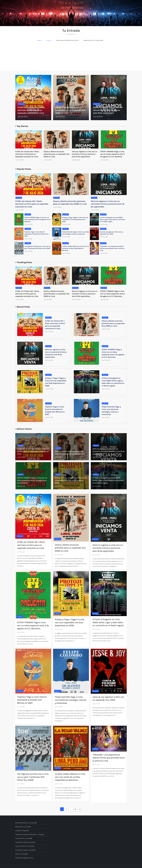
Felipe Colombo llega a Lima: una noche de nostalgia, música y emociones (71, 700)
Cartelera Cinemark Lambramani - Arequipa (30, 834)
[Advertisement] (71, 57)
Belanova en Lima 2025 (23, 827)
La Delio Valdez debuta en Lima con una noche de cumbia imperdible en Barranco (75, 248)
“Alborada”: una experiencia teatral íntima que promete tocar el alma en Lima (112, 248)
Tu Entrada (71, 30)
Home (40, 40)
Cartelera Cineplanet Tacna (24, 858)
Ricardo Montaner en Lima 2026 (26, 823)
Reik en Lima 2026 (21, 854)
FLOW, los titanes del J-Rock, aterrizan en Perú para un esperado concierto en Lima (31, 110)
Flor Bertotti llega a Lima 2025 (25, 850)
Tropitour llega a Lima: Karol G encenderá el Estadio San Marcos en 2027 (36, 234)
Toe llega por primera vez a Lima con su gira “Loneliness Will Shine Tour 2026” (33, 777)
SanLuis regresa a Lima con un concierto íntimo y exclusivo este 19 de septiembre (108, 110)
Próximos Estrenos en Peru (68, 40)
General (21, 104)
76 (76, 809)
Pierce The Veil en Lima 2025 (25, 846)
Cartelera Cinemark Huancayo (25, 842)
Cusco (50, 40)
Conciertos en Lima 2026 (94, 40)
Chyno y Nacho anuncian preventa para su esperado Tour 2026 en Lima (70, 110)
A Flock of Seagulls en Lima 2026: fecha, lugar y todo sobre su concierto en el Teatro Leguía (112, 220)
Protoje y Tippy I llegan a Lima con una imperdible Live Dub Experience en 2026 (75, 220)
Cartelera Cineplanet (22, 831)
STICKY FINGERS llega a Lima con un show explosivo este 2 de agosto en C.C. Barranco (112, 154)
